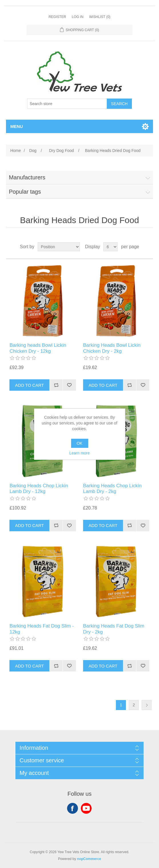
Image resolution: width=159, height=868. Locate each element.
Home (16, 151)
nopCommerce (89, 859)
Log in (78, 17)
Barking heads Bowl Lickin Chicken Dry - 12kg (38, 348)
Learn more (80, 453)
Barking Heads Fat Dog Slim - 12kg (42, 629)
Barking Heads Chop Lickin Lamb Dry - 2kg (112, 489)
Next (147, 705)
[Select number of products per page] (110, 247)
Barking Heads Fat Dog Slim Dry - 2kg (114, 629)
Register (57, 17)
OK (79, 443)
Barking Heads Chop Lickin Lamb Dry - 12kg (39, 489)
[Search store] (67, 104)
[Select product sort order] (59, 247)
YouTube (86, 808)
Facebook (73, 808)
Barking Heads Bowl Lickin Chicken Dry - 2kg (112, 348)
